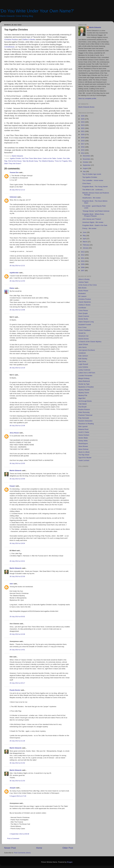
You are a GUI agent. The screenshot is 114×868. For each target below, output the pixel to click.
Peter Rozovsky (84, 412)
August (85, 168)
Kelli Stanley (83, 359)
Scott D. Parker (84, 432)
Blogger (70, 862)
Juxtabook (82, 353)
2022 (83, 128)
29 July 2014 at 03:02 (17, 617)
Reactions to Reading (86, 424)
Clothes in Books (29, 39)
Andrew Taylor (83, 282)
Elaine (12, 288)
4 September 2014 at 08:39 (19, 834)
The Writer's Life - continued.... (93, 190)
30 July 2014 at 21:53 (17, 781)
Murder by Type (84, 384)
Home (39, 848)
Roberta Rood (83, 429)
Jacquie (13, 788)
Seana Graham (84, 435)
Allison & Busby (84, 279)
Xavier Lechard (84, 460)
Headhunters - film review (91, 198)
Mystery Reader (84, 390)
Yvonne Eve (14, 172)
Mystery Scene (84, 393)
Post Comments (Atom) (22, 853)
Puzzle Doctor (15, 690)
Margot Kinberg (84, 378)
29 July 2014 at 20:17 (17, 683)
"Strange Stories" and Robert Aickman (96, 211)
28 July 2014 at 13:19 (17, 368)
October (86, 162)
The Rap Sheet (84, 455)
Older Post (68, 848)
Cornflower (82, 308)
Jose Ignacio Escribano (87, 350)
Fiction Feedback (84, 330)
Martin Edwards (16, 470)
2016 (83, 147)
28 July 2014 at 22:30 (17, 576)
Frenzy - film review (89, 228)
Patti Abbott (82, 404)
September (87, 165)
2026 (83, 116)
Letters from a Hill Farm (87, 373)
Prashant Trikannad (85, 415)
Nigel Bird (82, 398)
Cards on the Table (49, 158)
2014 (83, 153)
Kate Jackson (83, 356)
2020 (83, 135)
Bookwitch (82, 293)
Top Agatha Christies (90, 177)
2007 (83, 271)
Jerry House (14, 433)
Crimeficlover (9, 47)
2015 (83, 150)
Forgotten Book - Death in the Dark (95, 225)
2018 (83, 141)
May (84, 236)
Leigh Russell (83, 364)
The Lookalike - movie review (93, 180)
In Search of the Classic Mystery (90, 342)
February (86, 245)
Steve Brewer (83, 446)
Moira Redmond (84, 381)
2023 (83, 125)
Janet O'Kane (83, 344)
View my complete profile (87, 98)
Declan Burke (83, 319)
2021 (83, 131)
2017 (83, 144)
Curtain (59, 158)
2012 (83, 255)
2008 (83, 267)
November (87, 159)
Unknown (13, 197)
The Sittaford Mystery (46, 161)
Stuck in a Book (84, 452)
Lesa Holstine (83, 367)
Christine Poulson (11, 39)
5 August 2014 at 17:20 (18, 796)
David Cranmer (84, 316)
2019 (83, 138)
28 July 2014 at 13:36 (17, 426)
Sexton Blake (83, 438)
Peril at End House (15, 161)
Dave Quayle (83, 313)
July (84, 171)
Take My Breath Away (30, 161)
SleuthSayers (83, 444)
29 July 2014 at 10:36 (17, 634)
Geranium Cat (83, 336)
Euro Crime (82, 327)
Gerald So (82, 333)
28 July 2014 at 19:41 (17, 561)
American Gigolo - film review (93, 222)
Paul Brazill (82, 407)
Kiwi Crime (82, 361)
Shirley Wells (83, 441)
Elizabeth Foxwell (85, 325)
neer (11, 584)
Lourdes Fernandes (85, 376)
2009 (83, 264)
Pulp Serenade (84, 418)
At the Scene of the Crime (88, 285)
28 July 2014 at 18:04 (17, 543)
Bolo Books (82, 288)
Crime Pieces (83, 310)
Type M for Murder (85, 458)
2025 (83, 119)
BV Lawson (82, 296)
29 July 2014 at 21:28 (17, 741)
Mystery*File (83, 395)
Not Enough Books (85, 401)
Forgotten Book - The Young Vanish (95, 187)
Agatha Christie (15, 158)
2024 (83, 122)
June (85, 232)
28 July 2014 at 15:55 (17, 463)
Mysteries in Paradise (86, 387)
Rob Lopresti (83, 426)
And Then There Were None (32, 158)
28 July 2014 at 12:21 (17, 266)
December (87, 156)
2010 (83, 261)
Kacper (12, 486)
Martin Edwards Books (86, 107)
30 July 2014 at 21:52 (17, 763)
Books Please (83, 291)
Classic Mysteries (85, 302)
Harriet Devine (83, 339)
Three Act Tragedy (61, 161)
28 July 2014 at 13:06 (17, 310)
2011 (83, 258)
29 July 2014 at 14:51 (17, 650)
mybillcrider (14, 273)
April (85, 239)
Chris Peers (87, 183)
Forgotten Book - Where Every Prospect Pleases (93, 215)
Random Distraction (85, 421)
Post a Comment (13, 838)
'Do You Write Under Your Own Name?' (37, 11)
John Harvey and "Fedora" (92, 219)
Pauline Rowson (84, 409)
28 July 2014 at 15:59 (17, 479)
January (86, 248)
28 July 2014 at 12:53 (17, 281)
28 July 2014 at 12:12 (17, 190)
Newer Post (10, 848)
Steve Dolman (83, 449)
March (85, 242)
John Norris (82, 347)
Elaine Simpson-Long (86, 322)
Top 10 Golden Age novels (92, 174)
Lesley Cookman (84, 370)
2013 (83, 252)
